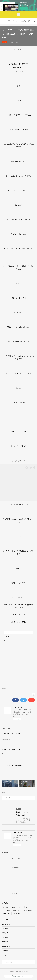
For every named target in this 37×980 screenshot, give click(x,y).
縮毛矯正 (17, 911)
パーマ (7, 911)
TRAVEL (6, 914)
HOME (8, 21)
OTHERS (16, 914)
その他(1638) (5, 689)
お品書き (24, 21)
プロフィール (16, 21)
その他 (5, 42)
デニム (6, 907)
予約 (29, 21)
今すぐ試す (24, 8)
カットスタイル (18, 907)
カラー (30, 907)
